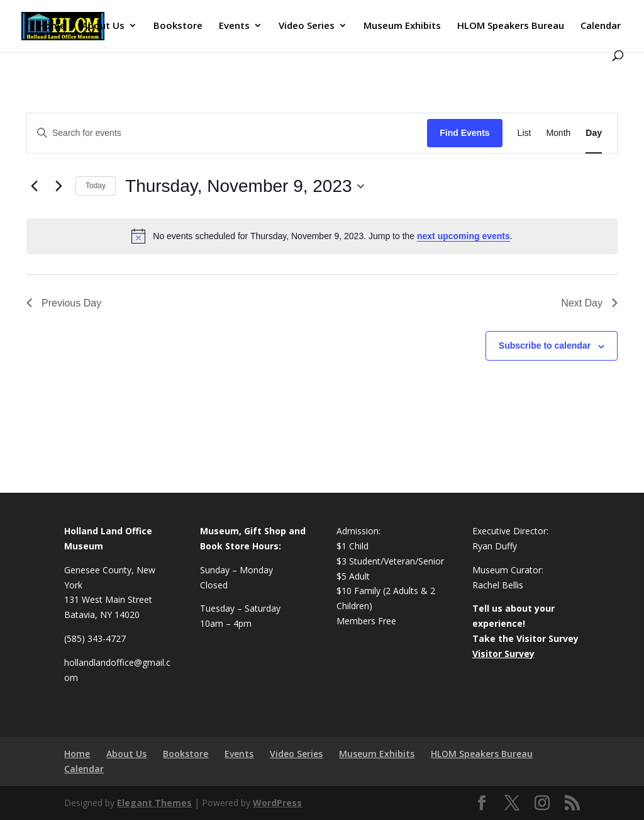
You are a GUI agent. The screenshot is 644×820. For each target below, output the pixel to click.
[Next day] (58, 186)
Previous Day (64, 303)
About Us (103, 26)
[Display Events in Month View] (558, 133)
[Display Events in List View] (525, 133)
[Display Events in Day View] (594, 133)
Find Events (464, 133)
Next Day (589, 303)
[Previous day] (34, 186)
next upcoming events (464, 236)
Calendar (601, 26)
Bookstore (178, 26)
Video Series (307, 26)
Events (234, 26)
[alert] (322, 236)
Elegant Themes (154, 803)
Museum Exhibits (402, 26)
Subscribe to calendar (545, 345)
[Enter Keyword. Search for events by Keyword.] (227, 133)
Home (52, 26)
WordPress (277, 803)
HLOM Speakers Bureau (511, 26)
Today (96, 186)
